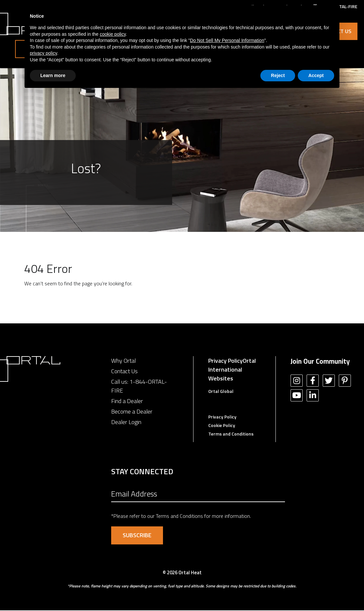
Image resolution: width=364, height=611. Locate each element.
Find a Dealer (127, 402)
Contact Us (124, 372)
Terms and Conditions (231, 434)
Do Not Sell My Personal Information (227, 40)
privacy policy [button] (43, 53)
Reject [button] (278, 75)
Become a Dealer (132, 412)
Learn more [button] (53, 75)
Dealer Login (126, 423)
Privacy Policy (225, 361)
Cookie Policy (222, 426)
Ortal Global (221, 392)
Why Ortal (123, 361)
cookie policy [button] (113, 34)
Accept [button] (316, 75)
